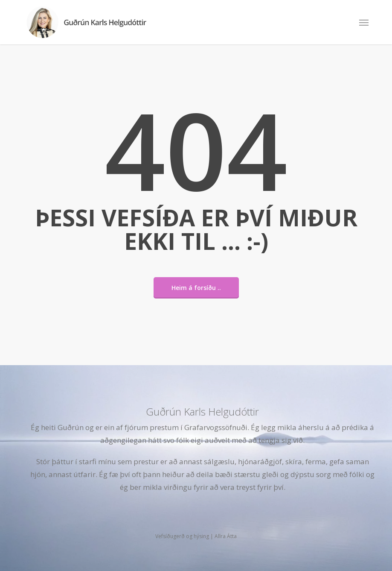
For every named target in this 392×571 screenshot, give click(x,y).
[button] (364, 22)
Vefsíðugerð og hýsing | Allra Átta (196, 536)
